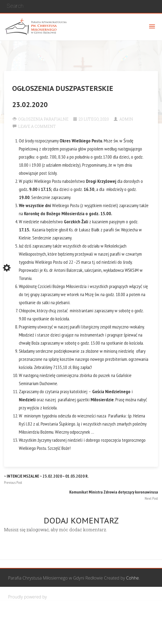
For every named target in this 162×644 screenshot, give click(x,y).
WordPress (59, 597)
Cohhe (132, 578)
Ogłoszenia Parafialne (43, 119)
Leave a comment (37, 126)
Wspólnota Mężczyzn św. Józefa (48, 616)
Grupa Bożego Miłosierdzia (109, 616)
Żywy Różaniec (96, 635)
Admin (126, 119)
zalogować (38, 530)
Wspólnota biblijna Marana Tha (47, 635)
